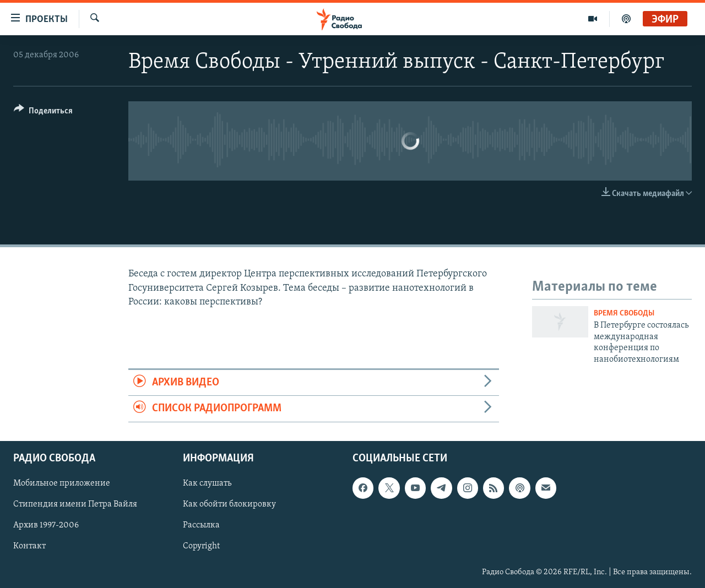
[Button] (43, 113)
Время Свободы (624, 314)
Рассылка (201, 525)
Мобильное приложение (62, 483)
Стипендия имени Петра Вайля (75, 504)
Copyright (201, 546)
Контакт (29, 546)
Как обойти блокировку (229, 504)
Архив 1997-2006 (46, 525)
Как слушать (207, 483)
